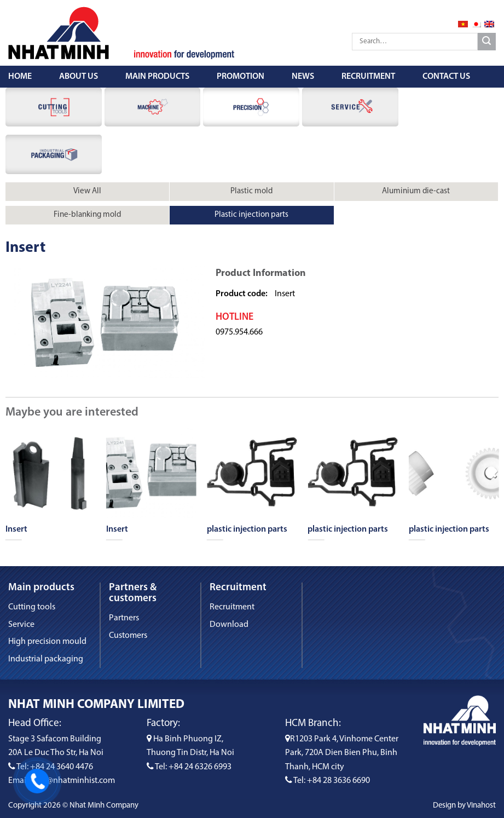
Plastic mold (251, 191)
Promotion (241, 77)
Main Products (157, 77)
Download (229, 625)
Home (20, 77)
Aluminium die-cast (416, 191)
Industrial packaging (46, 659)
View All (87, 191)
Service (21, 625)
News (303, 77)
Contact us (446, 77)
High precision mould (47, 642)
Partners (124, 618)
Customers (128, 636)
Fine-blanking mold (87, 215)
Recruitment (368, 77)
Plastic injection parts (251, 215)
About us (79, 77)
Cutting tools (32, 607)
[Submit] (487, 42)
